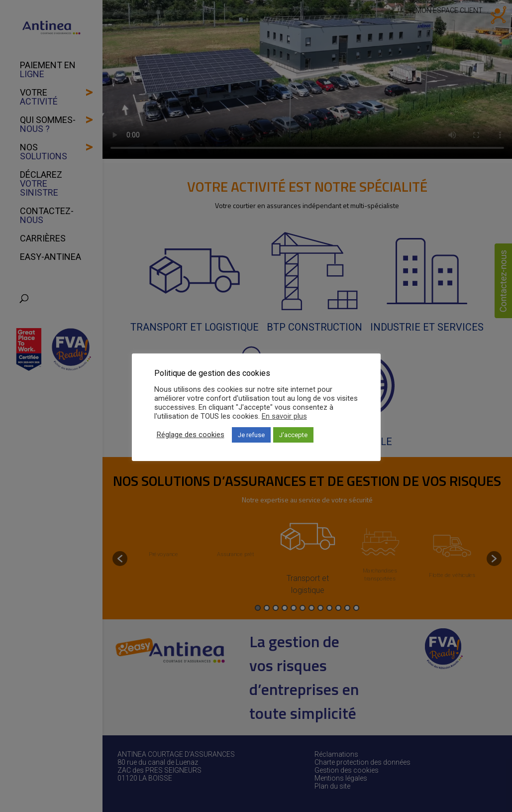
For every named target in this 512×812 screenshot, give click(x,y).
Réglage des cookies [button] (191, 435)
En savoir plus (284, 416)
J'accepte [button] (293, 435)
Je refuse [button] (251, 435)
